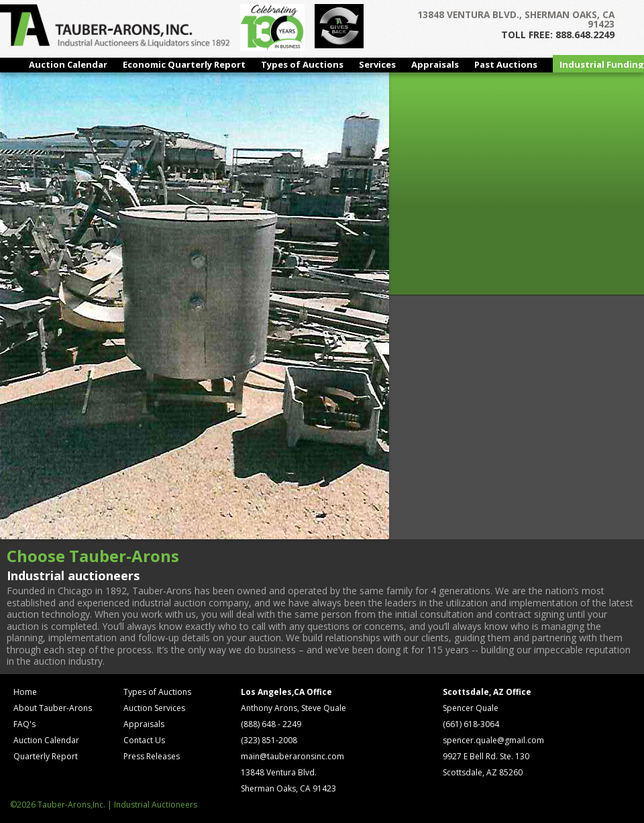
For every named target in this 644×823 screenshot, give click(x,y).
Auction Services (154, 708)
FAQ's (24, 724)
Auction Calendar (68, 64)
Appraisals (435, 64)
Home (25, 692)
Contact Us (144, 740)
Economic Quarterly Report (184, 64)
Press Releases (152, 756)
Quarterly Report (46, 756)
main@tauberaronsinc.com (292, 756)
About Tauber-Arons (53, 708)
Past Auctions (506, 64)
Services (377, 64)
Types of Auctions (302, 64)
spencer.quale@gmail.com (493, 740)
